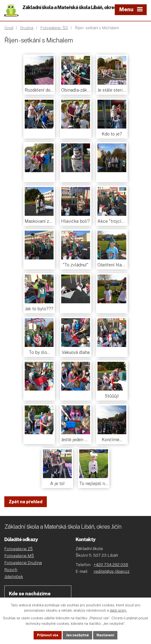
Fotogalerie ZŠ (18, 549)
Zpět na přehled (26, 502)
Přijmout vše (48, 635)
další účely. (118, 611)
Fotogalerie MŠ (19, 556)
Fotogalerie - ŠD (54, 28)
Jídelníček (14, 577)
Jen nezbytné (77, 635)
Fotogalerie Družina (23, 563)
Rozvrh (11, 570)
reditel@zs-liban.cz (112, 571)
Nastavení (105, 635)
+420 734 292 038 (111, 565)
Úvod (9, 28)
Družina (27, 28)
